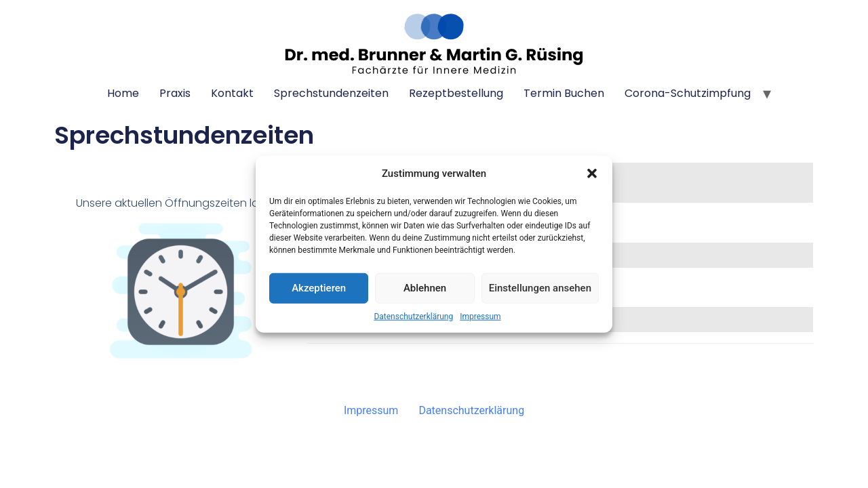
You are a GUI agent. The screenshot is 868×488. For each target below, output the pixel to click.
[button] (592, 174)
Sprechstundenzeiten (331, 93)
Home (123, 93)
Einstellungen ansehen (540, 288)
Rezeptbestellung (456, 93)
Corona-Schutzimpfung (688, 93)
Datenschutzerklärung (413, 316)
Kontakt (232, 93)
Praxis (175, 93)
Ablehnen (425, 288)
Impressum (480, 316)
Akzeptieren (319, 288)
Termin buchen (564, 93)
